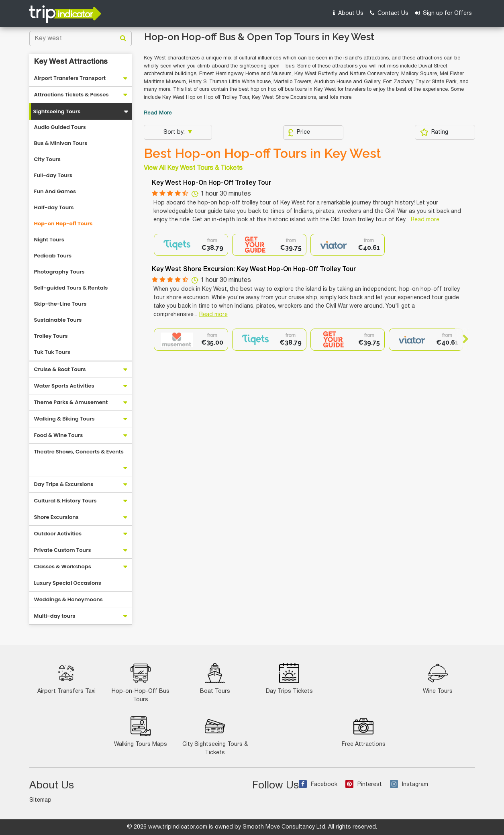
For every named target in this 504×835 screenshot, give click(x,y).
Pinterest (364, 785)
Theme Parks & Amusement (71, 402)
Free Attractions (364, 732)
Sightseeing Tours (57, 111)
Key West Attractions (71, 62)
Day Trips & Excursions (64, 484)
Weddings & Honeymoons (68, 599)
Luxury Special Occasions (68, 583)
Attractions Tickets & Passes (71, 95)
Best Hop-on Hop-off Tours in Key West (262, 153)
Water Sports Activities (64, 386)
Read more (425, 220)
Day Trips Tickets (289, 679)
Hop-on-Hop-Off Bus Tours (141, 683)
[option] (191, 245)
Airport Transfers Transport (70, 78)
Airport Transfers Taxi (66, 679)
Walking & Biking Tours (64, 419)
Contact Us (389, 13)
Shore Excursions (56, 517)
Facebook (318, 785)
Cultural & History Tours (65, 501)
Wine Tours (438, 679)
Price (299, 133)
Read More (158, 113)
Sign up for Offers (443, 13)
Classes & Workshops (63, 567)
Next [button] (462, 339)
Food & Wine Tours (59, 435)
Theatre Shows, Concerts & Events (79, 452)
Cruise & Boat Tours (60, 369)
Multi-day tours (55, 616)
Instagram (409, 785)
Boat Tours (215, 679)
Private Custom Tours (63, 550)
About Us (348, 13)
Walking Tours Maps (141, 732)
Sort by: (175, 132)
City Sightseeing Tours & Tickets (215, 736)
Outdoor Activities (58, 534)
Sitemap (40, 800)
